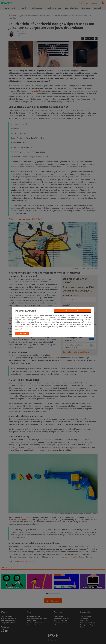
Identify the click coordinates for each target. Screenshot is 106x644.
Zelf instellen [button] (21, 333)
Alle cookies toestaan (73, 311)
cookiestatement (25, 327)
